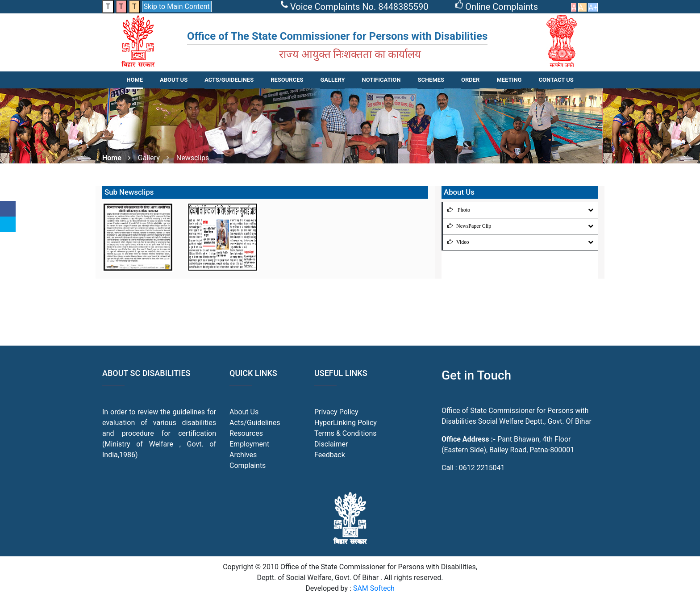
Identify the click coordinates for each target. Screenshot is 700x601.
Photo (456, 210)
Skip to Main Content (177, 6)
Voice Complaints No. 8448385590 (356, 7)
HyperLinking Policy (346, 423)
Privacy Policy (336, 412)
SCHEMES (431, 80)
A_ (583, 7)
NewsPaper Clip (467, 226)
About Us (174, 80)
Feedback (330, 455)
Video (456, 242)
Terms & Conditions (346, 433)
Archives (243, 455)
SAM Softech (374, 588)
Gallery (332, 80)
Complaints (248, 465)
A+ (593, 7)
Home (135, 80)
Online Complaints (498, 7)
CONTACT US (556, 80)
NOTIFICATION (381, 80)
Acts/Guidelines (255, 423)
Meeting (509, 80)
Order (470, 80)
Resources (246, 433)
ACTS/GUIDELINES (229, 80)
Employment (249, 444)
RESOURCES (287, 80)
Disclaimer (331, 444)
